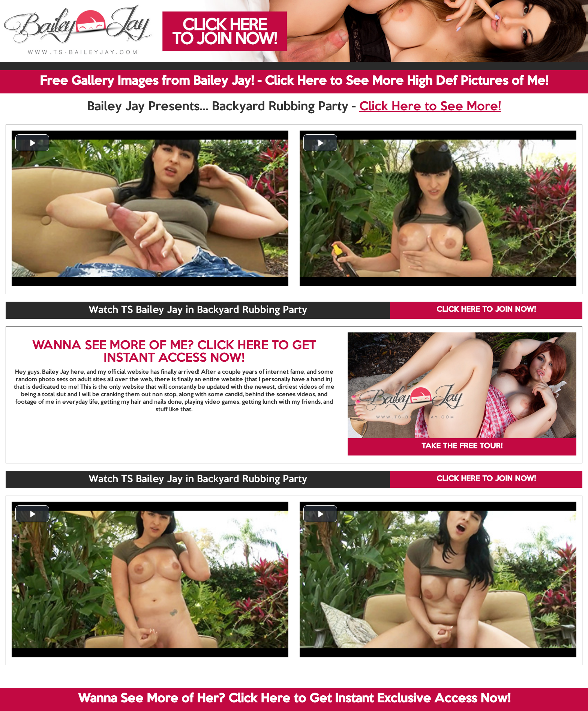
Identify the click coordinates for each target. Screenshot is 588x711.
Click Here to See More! (430, 107)
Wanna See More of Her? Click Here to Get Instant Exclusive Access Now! (294, 699)
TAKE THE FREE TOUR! (462, 446)
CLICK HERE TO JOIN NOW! (486, 310)
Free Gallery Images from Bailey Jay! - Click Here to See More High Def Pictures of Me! (294, 81)
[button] (32, 143)
